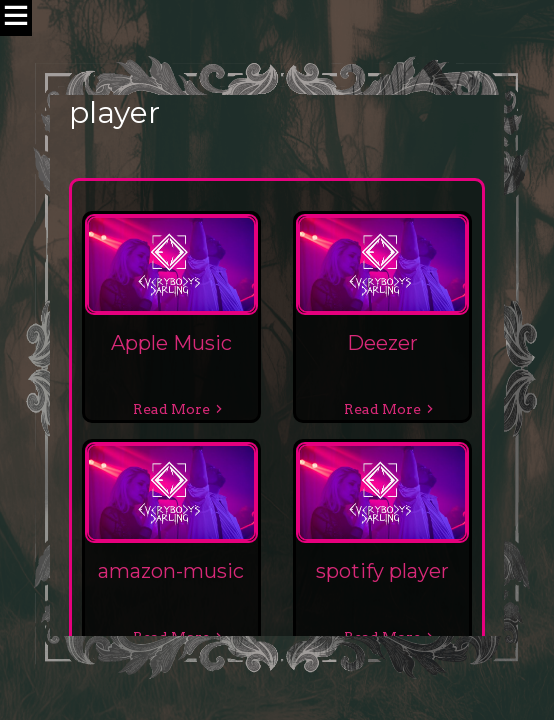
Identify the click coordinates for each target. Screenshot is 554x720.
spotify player (382, 571)
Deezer (382, 343)
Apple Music (171, 343)
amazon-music (171, 571)
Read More (171, 409)
